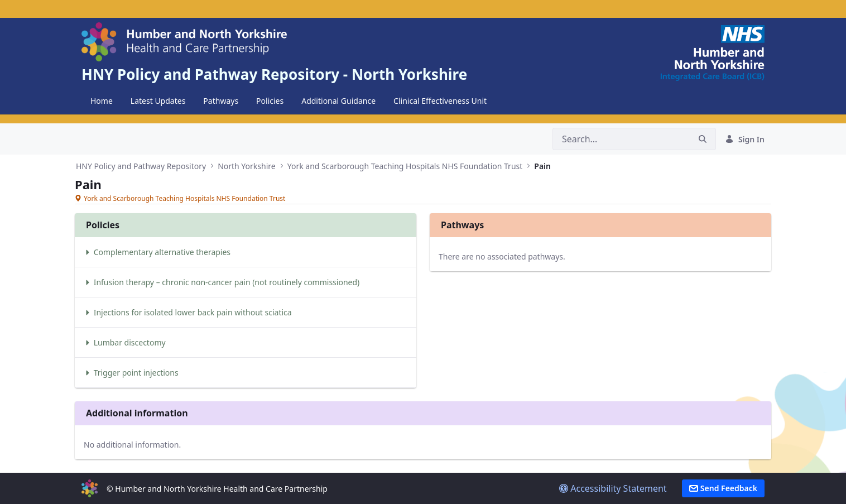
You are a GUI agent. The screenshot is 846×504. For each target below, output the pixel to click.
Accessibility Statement (613, 488)
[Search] (621, 139)
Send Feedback (723, 488)
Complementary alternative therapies (157, 252)
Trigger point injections (131, 373)
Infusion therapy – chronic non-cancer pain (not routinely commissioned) (222, 282)
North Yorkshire (247, 166)
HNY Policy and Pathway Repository (141, 166)
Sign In (745, 139)
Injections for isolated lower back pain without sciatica (188, 312)
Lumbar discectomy (125, 342)
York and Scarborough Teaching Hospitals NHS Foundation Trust (405, 166)
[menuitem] (102, 101)
